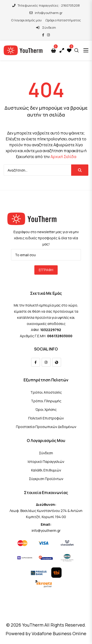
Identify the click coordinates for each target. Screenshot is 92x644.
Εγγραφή (46, 270)
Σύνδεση (46, 27)
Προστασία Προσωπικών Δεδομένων (46, 427)
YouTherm (33, 625)
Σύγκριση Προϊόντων (46, 479)
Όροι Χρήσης (46, 409)
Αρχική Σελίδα (63, 157)
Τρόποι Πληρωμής (46, 401)
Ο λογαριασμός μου (26, 20)
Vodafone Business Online (59, 633)
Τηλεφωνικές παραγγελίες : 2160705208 (46, 5)
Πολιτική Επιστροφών (46, 418)
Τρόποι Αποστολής (46, 392)
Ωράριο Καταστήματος (63, 20)
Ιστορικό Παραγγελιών (46, 462)
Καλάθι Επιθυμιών (46, 470)
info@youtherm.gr (46, 13)
